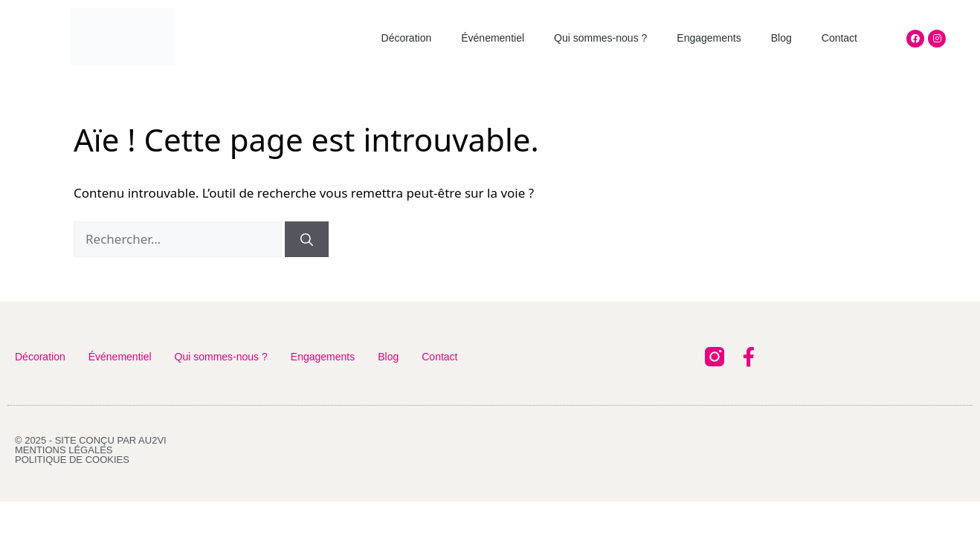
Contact (839, 38)
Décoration (407, 38)
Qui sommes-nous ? (600, 38)
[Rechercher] (307, 239)
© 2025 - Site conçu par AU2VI (91, 440)
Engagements (709, 38)
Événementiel (493, 38)
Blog (781, 38)
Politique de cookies (72, 460)
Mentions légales (64, 450)
